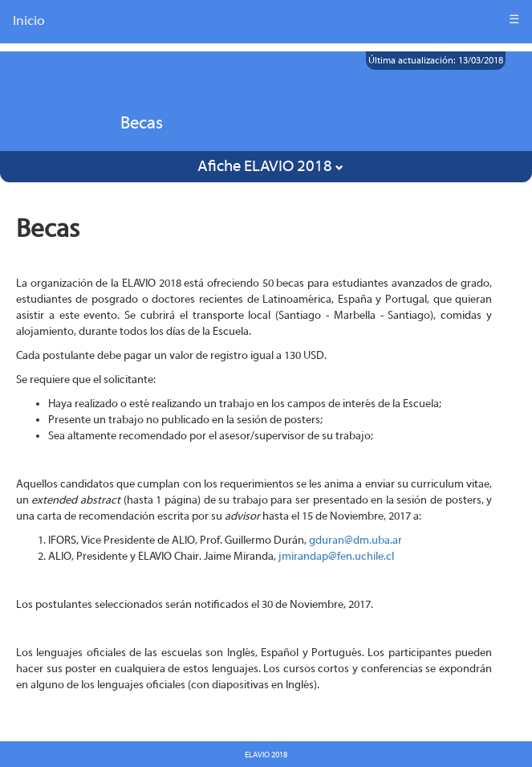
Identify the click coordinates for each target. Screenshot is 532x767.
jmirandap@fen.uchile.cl (336, 557)
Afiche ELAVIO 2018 (270, 166)
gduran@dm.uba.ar (355, 541)
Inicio (29, 20)
